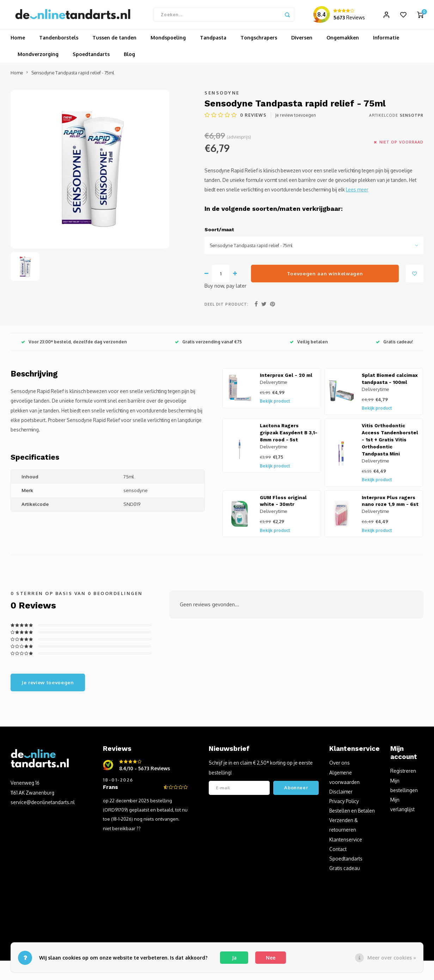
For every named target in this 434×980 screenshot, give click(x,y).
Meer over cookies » (392, 958)
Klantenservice (346, 842)
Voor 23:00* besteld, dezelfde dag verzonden (74, 344)
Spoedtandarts (91, 57)
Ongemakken (343, 40)
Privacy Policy (344, 804)
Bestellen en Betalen (352, 813)
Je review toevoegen (296, 118)
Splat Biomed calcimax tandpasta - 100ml (390, 382)
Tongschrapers (259, 40)
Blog (129, 57)
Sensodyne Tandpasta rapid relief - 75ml (73, 75)
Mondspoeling (168, 40)
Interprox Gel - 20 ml (286, 378)
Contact (338, 852)
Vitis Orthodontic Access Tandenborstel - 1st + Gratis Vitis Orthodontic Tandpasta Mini (390, 443)
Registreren (403, 774)
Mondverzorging (38, 57)
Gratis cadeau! (394, 344)
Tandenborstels (59, 40)
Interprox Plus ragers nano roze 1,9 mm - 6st (390, 504)
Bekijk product (275, 404)
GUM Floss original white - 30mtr (283, 504)
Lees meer (357, 192)
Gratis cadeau (345, 871)
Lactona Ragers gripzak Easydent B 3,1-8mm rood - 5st (289, 436)
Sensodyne (222, 96)
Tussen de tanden (114, 40)
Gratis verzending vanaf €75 (208, 344)
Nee (271, 958)
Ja (234, 958)
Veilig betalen (309, 344)
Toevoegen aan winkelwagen (325, 276)
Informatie (386, 40)
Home (18, 40)
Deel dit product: (227, 307)
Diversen (302, 40)
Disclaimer (341, 794)
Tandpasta (213, 40)
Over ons (340, 765)
